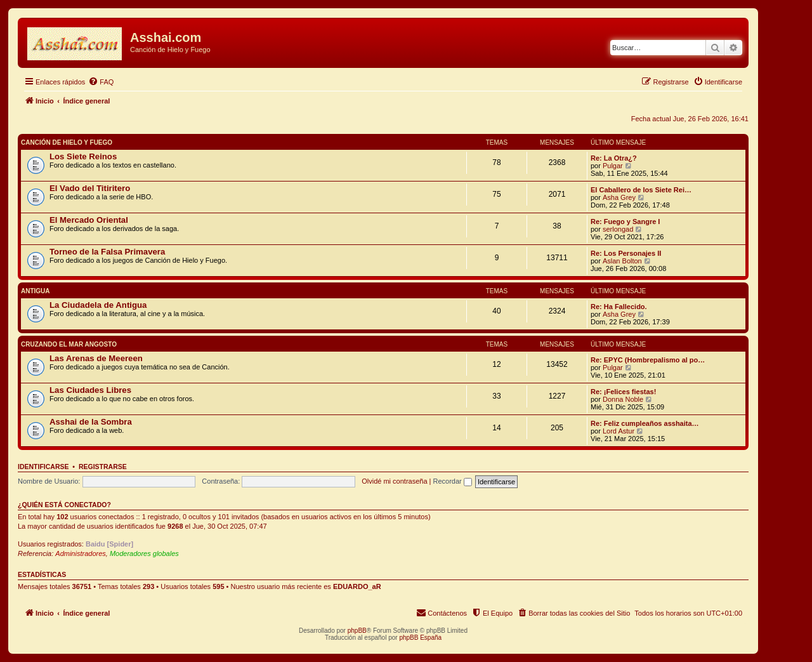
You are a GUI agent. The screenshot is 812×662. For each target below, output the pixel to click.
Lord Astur (619, 431)
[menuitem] (101, 82)
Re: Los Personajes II (626, 253)
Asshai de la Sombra (91, 422)
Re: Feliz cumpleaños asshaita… (645, 423)
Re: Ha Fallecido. (619, 307)
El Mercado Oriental (89, 220)
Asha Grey (619, 197)
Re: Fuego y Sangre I (625, 222)
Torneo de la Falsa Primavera (107, 252)
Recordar (453, 481)
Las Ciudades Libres (90, 390)
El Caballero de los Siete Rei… (641, 190)
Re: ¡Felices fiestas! (623, 392)
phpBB (357, 631)
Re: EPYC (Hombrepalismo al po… (648, 360)
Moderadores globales (144, 553)
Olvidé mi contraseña (394, 481)
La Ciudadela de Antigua (98, 305)
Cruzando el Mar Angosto (69, 344)
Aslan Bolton (622, 261)
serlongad (618, 229)
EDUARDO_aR (357, 586)
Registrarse (103, 467)
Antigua (36, 291)
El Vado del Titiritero (90, 188)
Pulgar (613, 166)
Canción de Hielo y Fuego (67, 142)
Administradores (80, 553)
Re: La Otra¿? (614, 158)
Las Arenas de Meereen (96, 358)
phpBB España (420, 638)
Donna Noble (623, 399)
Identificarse (43, 467)
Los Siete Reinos (83, 156)
